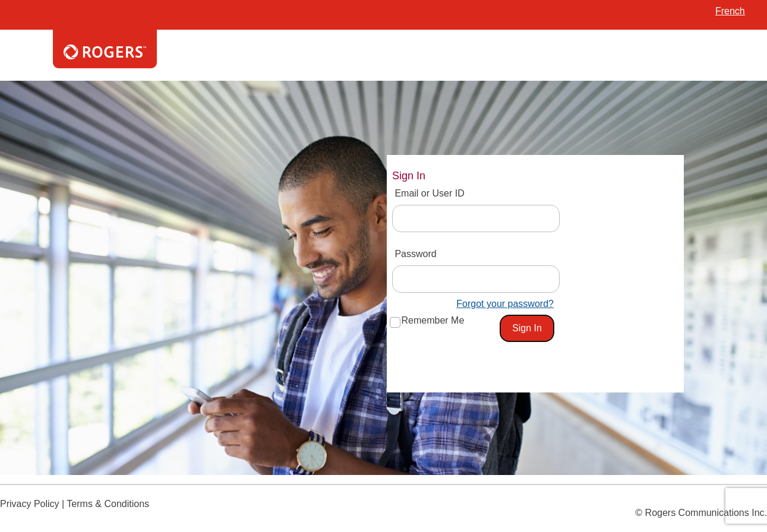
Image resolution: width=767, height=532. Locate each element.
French (730, 11)
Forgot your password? (505, 304)
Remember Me (433, 320)
